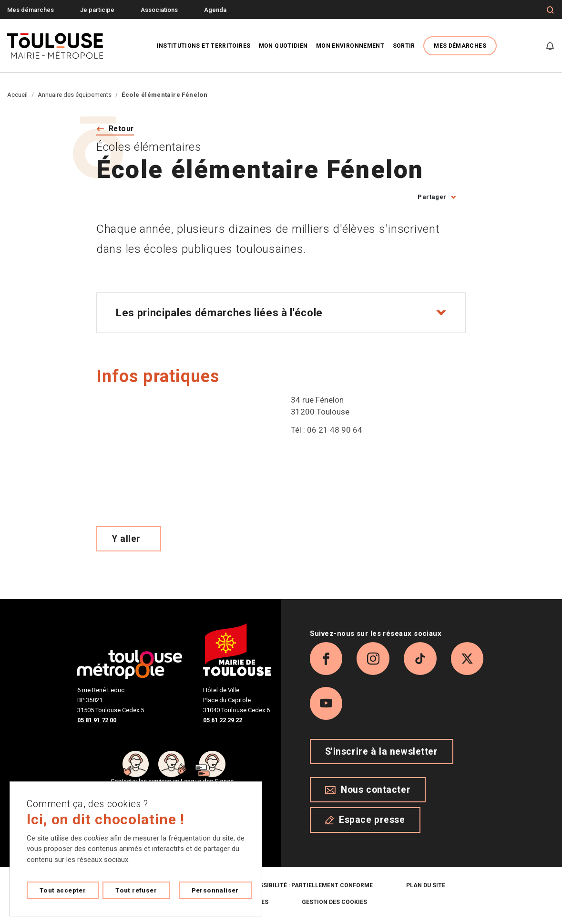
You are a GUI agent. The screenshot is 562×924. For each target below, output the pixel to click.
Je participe (97, 10)
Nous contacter (368, 791)
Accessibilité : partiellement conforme (308, 886)
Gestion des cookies (334, 903)
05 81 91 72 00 (97, 721)
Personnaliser (215, 890)
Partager (432, 197)
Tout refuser (136, 890)
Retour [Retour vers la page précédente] (122, 129)
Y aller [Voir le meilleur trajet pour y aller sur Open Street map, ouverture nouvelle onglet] (126, 539)
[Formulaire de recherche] (550, 10)
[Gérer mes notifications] (550, 46)
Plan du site (426, 886)
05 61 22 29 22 (223, 721)
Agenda (215, 10)
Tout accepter (63, 890)
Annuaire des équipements (75, 95)
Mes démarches (31, 10)
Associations (159, 10)
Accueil (17, 95)
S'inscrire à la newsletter (382, 753)
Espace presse (365, 821)
